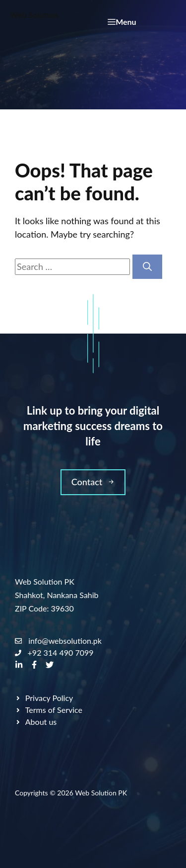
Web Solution (34, 15)
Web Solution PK (101, 793)
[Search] (147, 267)
